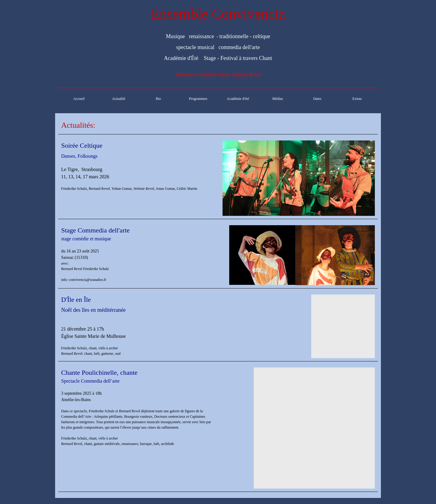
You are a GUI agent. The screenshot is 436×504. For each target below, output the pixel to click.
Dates (317, 99)
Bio (158, 99)
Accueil (79, 99)
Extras (357, 99)
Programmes (198, 99)
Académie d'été (238, 99)
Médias (277, 99)
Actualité (119, 99)
